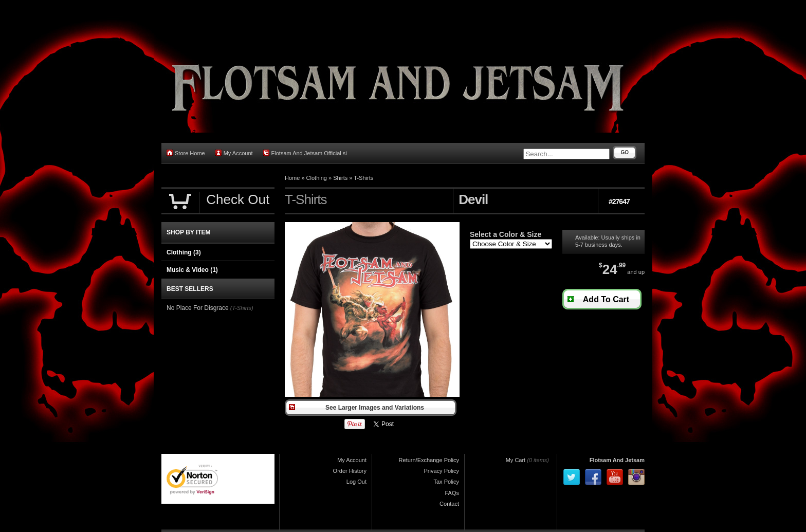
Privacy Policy (442, 471)
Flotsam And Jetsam (617, 460)
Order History (350, 471)
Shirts (340, 178)
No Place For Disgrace (198, 308)
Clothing (317, 178)
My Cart (516, 460)
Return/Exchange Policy (429, 460)
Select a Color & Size (506, 234)
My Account (234, 153)
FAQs (452, 493)
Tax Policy (446, 482)
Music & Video (192, 270)
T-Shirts (363, 178)
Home (292, 178)
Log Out (356, 482)
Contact (449, 504)
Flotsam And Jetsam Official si (305, 153)
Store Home (186, 153)
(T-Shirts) (242, 308)
